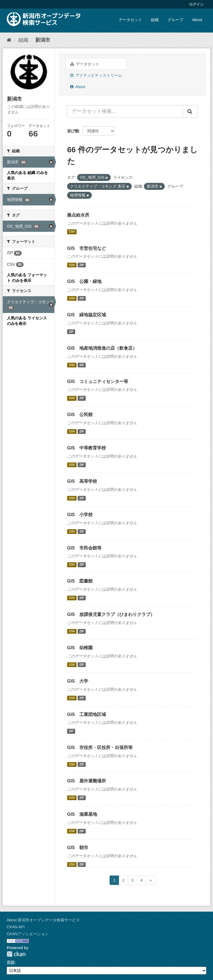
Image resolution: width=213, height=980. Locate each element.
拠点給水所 (78, 215)
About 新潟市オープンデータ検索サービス (43, 920)
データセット (130, 20)
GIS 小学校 (80, 515)
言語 (11, 962)
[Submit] (190, 111)
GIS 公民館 (80, 415)
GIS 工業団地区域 (87, 714)
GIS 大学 (78, 681)
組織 (155, 20)
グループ (175, 20)
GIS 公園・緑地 (84, 281)
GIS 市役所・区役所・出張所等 (100, 748)
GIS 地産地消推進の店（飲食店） (102, 348)
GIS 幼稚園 (80, 648)
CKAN (16, 954)
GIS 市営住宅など (87, 248)
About (197, 20)
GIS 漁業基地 (82, 814)
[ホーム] (9, 40)
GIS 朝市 (78, 848)
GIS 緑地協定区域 (87, 315)
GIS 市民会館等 (84, 548)
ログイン (196, 4)
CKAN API (16, 927)
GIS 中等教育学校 (87, 448)
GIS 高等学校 (82, 481)
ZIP (82, 265)
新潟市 (43, 40)
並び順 (73, 131)
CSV (72, 232)
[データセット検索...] (125, 111)
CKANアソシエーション (28, 934)
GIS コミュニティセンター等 (98, 381)
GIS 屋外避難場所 (87, 781)
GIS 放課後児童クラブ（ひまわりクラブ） (111, 614)
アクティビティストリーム (96, 75)
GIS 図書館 (80, 581)
